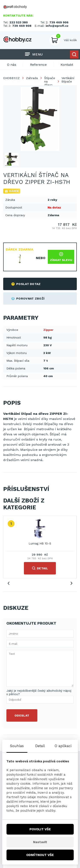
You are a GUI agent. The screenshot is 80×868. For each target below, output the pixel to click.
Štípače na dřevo (50, 81)
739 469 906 (59, 22)
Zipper (48, 330)
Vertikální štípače (68, 80)
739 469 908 (22, 26)
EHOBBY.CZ (11, 78)
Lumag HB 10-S (40, 543)
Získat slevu (61, 257)
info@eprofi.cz (57, 26)
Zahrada (32, 78)
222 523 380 (19, 22)
